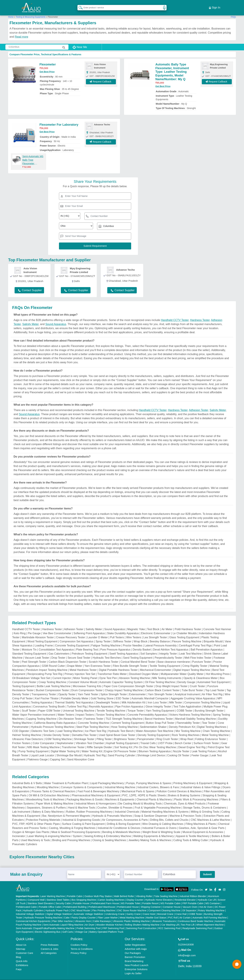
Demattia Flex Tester (84, 730)
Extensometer (138, 689)
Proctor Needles (133, 640)
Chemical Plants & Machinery (154, 794)
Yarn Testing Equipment (160, 706)
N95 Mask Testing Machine (43, 742)
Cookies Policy (79, 940)
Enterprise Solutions (136, 964)
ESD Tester (123, 693)
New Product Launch (136, 960)
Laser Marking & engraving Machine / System (55, 831)
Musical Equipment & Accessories (203, 827)
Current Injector (62, 673)
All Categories (49, 948)
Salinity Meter (30, 319)
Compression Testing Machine (202, 697)
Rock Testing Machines (186, 730)
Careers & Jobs (49, 944)
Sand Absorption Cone (81, 754)
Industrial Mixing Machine (120, 782)
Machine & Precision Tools (185, 811)
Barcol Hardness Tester (159, 714)
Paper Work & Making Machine (55, 798)
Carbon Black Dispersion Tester (67, 657)
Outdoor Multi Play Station (98, 891)
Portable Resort (150, 898)
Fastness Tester (94, 714)
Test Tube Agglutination (187, 701)
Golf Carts (68, 927)
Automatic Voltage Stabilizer (89, 909)
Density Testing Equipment (153, 730)
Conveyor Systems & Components (82, 782)
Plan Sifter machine (62, 916)
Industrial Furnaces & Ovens (159, 823)
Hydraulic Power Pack (57, 905)
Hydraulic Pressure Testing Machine (52, 722)
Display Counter (135, 895)
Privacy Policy (79, 948)
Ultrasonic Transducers (164, 916)
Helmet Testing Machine (27, 730)
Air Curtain (185, 912)
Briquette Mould (213, 636)
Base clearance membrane (174, 657)
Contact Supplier (30, 285)
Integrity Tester (168, 649)
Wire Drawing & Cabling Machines (163, 819)
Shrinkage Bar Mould (69, 750)
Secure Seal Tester (79, 653)
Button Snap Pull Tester (160, 718)
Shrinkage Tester (84, 734)
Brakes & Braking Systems (184, 790)
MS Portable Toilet (131, 898)
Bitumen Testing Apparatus (155, 746)
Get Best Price (47, 66)
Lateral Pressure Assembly (161, 640)
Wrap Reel (187, 734)
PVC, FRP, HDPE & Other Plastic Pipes (36, 819)
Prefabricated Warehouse (102, 902)
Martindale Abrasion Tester (38, 632)
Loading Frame (44, 640)
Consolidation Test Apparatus (56, 644)
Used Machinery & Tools (35, 835)
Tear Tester (209, 718)
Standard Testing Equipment (29, 649)
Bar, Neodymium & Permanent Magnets (66, 811)
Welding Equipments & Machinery (154, 831)
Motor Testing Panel (85, 673)
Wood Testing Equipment (42, 636)
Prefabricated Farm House (105, 898)
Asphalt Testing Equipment (122, 738)
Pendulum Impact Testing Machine (47, 665)
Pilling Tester (104, 734)
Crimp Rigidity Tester (195, 661)
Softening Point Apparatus (89, 628)
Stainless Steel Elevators (41, 898)
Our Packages (133, 948)
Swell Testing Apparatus (124, 649)
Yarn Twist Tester (88, 689)
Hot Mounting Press (218, 669)
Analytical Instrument (187, 689)
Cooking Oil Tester (178, 750)
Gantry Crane (134, 909)
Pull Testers (117, 632)
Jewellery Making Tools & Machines (150, 835)
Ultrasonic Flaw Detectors (28, 734)
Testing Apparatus (42, 697)
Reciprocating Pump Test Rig (45, 669)
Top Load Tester (215, 685)
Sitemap (21, 944)
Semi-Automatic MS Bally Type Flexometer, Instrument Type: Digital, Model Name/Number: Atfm (33, 155)
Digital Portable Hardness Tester (118, 665)
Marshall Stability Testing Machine (195, 714)
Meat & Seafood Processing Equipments (76, 827)
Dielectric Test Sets (43, 726)
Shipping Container (151, 902)
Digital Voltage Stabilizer (59, 909)
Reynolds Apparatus (101, 701)
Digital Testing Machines (212, 722)
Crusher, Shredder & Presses (115, 803)
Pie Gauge (34, 628)
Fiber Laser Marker (108, 912)
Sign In (215, 5)
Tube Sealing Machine (166, 891)
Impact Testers (85, 710)
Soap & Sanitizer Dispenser (151, 811)
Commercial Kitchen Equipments (33, 916)
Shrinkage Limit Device (151, 750)
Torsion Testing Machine (111, 710)
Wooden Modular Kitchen (110, 919)
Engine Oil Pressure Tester (120, 746)
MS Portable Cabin (171, 898)
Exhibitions (22, 960)
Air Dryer (90, 919)
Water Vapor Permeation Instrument (34, 710)
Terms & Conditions (82, 944)
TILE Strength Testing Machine (124, 714)
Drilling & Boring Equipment (123, 819)
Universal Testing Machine (78, 706)
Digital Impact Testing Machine (192, 665)
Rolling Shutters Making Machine (142, 919)
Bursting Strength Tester (209, 706)
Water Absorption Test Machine (155, 726)
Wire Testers (134, 632)
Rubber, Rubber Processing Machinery (89, 807)
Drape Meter (75, 661)
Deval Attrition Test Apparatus (171, 644)
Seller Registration (135, 940)
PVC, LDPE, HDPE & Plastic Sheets (144, 790)
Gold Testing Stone (102, 693)
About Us (21, 940)
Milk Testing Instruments (167, 673)
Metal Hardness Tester (83, 665)
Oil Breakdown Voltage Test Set (31, 673)
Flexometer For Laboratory (59, 119)
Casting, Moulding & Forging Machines (72, 823)
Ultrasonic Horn (83, 916)
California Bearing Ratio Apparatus (55, 718)
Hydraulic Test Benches (107, 653)
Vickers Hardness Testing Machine (190, 710)
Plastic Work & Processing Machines (196, 794)
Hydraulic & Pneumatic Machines (112, 811)
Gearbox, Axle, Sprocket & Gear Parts (202, 823)
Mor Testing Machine (188, 726)
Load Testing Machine (70, 726)
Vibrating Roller (144, 891)
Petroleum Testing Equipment (89, 649)
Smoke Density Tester (57, 730)
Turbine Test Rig (77, 701)
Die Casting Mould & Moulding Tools (140, 798)
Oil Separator (189, 905)
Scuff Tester (29, 706)
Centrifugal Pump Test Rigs (195, 640)
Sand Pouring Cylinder (121, 750)
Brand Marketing (134, 956)
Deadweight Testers (108, 697)
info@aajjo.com (187, 950)
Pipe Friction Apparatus (129, 701)
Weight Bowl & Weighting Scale (161, 827)
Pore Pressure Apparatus (115, 644)
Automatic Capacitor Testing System (121, 677)
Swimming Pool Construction (141, 923)
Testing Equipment (23, 681)
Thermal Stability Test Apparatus (74, 697)
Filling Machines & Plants (201, 819)
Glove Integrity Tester (158, 701)
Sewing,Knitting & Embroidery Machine (108, 831)
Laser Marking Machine (53, 891)
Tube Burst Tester (192, 685)
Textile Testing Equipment (165, 661)
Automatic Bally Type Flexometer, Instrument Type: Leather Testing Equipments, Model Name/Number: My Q (172, 67)
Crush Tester (197, 681)
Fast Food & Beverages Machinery (98, 786)
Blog (18, 952)
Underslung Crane (115, 909)
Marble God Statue (156, 912)
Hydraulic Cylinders (33, 905)
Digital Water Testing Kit (65, 746)
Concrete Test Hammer (217, 624)
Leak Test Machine (190, 649)
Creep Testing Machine (52, 677)
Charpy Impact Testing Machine (124, 685)
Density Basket (142, 644)
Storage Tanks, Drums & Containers (205, 803)
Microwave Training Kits (87, 681)
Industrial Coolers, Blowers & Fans (158, 782)
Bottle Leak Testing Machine (54, 681)
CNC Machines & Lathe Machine (210, 815)
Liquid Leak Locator (42, 750)
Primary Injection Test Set (80, 669)
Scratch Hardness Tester (103, 657)
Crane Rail (181, 909)
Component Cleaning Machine (164, 905)
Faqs (19, 964)
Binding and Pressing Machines (71, 835)
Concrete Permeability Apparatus (147, 710)
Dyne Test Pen (108, 673)
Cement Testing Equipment (128, 718)
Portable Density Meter (75, 693)
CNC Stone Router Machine (132, 905)
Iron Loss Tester (157, 697)
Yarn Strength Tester (160, 689)
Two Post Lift (188, 919)
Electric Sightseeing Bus (48, 927)
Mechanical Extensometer (156, 665)
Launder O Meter (98, 632)
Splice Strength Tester (114, 689)
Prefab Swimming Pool (88, 923)
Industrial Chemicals (127, 807)
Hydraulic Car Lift (207, 895)
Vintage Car (81, 927)
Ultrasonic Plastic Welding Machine (131, 916)
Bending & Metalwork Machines (121, 827)
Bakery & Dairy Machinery (48, 807)
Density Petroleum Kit (182, 722)
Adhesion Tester (199, 405)
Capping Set (57, 754)
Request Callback (101, 77)
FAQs (233, 12)
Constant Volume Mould (83, 677)
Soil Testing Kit (123, 742)
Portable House (81, 898)
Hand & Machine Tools (82, 803)
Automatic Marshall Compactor (150, 693)
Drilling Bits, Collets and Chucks (169, 815)
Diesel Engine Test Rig (192, 742)
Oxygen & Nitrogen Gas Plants (31, 827)
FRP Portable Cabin (193, 898)
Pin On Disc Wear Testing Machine (155, 742)
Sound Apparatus (56, 319)
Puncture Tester (202, 657)
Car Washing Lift (170, 919)
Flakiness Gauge (38, 754)
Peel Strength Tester (34, 657)
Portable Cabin (75, 891)
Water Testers (66, 710)
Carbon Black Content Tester (162, 685)
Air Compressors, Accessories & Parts (125, 815)
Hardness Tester (200, 315)
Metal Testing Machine (215, 730)
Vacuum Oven (190, 902)
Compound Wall (36, 895)
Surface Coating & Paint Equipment (83, 819)
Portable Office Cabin (50, 902)
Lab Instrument (21, 807)
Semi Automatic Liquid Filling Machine (63, 919)
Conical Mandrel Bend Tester (138, 657)
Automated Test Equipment (213, 677)
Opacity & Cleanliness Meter (201, 673)
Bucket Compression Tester (52, 685)
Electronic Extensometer (156, 628)
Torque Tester (136, 706)
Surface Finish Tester (206, 738)
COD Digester (21, 726)
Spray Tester (103, 636)
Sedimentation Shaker (153, 722)
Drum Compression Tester (87, 685)
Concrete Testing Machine (93, 718)
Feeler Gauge (200, 750)
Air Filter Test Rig (212, 689)
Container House (172, 902)
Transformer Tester (73, 742)
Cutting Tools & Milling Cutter (191, 835)
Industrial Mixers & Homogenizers (96, 798)
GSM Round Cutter (53, 661)
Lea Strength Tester (155, 632)
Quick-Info (22, 956)
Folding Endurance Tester (211, 734)
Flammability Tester (188, 718)
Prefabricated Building (75, 902)
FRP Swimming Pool (113, 923)
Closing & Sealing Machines (109, 835)
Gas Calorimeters (59, 649)
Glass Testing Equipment (184, 632)
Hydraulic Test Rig (95, 750)
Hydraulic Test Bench (121, 726)
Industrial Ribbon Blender (193, 891)
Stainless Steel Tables (58, 895)
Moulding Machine (48, 782)
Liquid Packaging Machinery (107, 778)
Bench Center (183, 738)
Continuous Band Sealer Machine (196, 916)
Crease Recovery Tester (71, 632)
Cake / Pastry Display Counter (80, 912)
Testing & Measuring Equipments (31, 12)
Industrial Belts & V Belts (27, 778)
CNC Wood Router (80, 905)
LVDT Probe (165, 738)
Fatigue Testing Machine (106, 640)
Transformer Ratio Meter (112, 669)
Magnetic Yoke (136, 624)
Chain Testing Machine (216, 726)
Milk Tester (176, 697)
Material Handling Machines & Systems (165, 807)
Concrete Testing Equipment (72, 640)
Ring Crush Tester (167, 734)
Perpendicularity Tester (168, 653)
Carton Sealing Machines (111, 895)
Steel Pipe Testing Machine (93, 722)
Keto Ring (20, 628)
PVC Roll (173, 912)
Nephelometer (65, 738)
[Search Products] (79, 5)
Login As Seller (133, 968)
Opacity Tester (67, 689)
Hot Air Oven (206, 902)
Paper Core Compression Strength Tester (129, 681)
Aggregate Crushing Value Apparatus (193, 693)
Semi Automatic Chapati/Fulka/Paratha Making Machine (45, 923)
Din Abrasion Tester (70, 714)
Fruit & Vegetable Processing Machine (158, 803)
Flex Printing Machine (104, 905)
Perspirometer (146, 734)
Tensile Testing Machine (111, 706)
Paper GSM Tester (49, 706)
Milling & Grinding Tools (205, 807)
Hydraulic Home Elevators (159, 895)
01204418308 (186, 939)
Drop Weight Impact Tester (172, 681)
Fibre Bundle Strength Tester (130, 661)
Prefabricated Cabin (26, 902)
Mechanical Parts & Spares (138, 786)
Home (11, 12)
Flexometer (48, 59)
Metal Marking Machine (132, 912)
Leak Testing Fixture (204, 746)
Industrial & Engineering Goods (81, 815)
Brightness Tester (124, 734)
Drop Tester (58, 653)
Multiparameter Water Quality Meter (182, 669)
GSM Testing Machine (58, 734)
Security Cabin (63, 898)
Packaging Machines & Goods (85, 794)
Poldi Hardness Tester (188, 624)
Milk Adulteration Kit (134, 697)
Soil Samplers (149, 649)
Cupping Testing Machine (41, 714)
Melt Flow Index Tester (198, 653)
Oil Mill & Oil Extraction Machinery (49, 790)
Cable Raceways (102, 916)
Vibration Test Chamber (90, 738)
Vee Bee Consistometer (57, 628)
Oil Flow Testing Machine (160, 677)
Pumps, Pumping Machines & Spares (149, 778)
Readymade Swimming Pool (197, 923)
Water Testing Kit (92, 746)
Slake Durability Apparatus (123, 628)
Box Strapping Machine (84, 895)
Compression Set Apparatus (77, 636)
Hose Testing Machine (124, 722)
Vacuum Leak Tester (37, 653)
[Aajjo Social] (206, 884)
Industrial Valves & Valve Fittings (201, 782)
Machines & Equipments (120, 794)
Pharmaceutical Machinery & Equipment (96, 790)
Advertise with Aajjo (136, 944)
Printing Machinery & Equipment (193, 778)
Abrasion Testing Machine (134, 673)
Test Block (153, 624)
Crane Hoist (149, 909)
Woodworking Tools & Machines (45, 794)
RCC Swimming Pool (169, 923)
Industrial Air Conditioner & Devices (119, 823)
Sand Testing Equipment (138, 653)
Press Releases (50, 940)
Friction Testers (21, 738)
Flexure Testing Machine (187, 636)
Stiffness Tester (122, 636)
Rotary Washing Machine (211, 905)
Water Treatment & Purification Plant (66, 778)
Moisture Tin (29, 644)
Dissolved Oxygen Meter (144, 669)
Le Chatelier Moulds (185, 628)
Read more (21, 32)
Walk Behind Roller (124, 891)
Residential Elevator (185, 895)
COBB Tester (184, 706)
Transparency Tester (44, 689)
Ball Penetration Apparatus (207, 644)
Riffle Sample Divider (99, 742)
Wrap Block (141, 636)
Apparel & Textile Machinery (193, 831)
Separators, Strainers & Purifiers (46, 803)
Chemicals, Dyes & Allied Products (185, 798)
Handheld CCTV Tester (175, 315)
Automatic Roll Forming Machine (210, 912)
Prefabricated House (128, 902)
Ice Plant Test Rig (96, 726)
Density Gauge (186, 677)
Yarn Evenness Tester (98, 661)
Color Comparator (43, 738)
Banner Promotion (135, 952)
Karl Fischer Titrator (47, 693)
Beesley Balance (160, 636)
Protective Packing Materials (43, 815)
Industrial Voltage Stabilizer (30, 909)
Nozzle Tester (181, 746)
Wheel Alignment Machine (210, 919)
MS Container (213, 898)
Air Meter (167, 624)
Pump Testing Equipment (34, 746)
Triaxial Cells (148, 738)
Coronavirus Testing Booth (49, 701)
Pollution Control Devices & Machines (179, 786)
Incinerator (19, 831)
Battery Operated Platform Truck (106, 927)
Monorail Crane (165, 909)
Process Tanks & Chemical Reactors (53, 786)
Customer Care (25, 948)
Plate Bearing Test (87, 644)
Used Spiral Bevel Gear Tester (117, 730)
